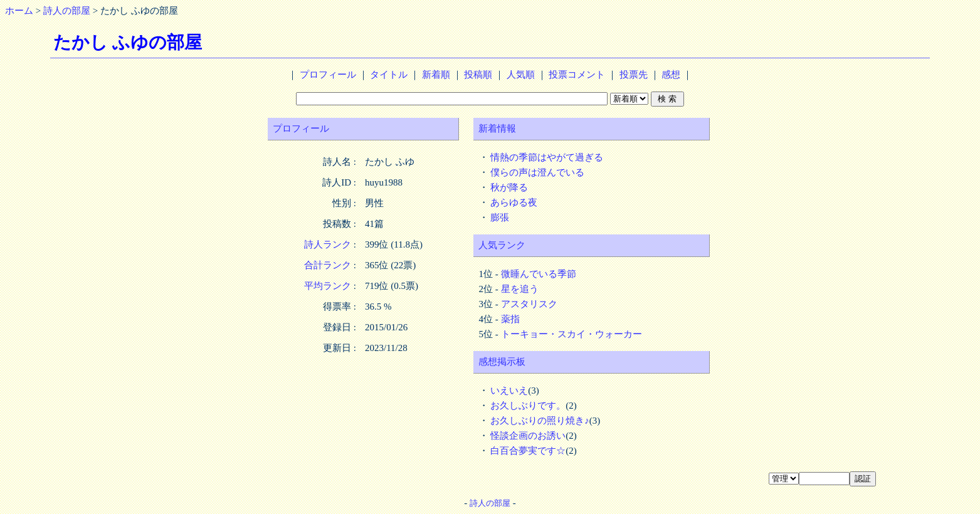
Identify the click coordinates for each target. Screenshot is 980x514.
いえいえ (509, 391)
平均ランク (328, 286)
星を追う (520, 289)
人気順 (521, 75)
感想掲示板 (502, 362)
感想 (671, 75)
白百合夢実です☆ (528, 451)
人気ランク (502, 245)
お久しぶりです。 (528, 406)
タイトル (389, 75)
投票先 (634, 75)
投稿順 (478, 75)
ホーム (19, 11)
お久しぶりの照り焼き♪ (540, 421)
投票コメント (577, 75)
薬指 (510, 319)
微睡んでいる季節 (539, 274)
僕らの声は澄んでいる (537, 172)
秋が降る (509, 187)
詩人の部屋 (67, 11)
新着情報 (497, 128)
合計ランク (328, 265)
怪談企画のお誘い (528, 436)
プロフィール (328, 75)
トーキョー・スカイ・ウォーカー (572, 334)
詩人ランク (328, 244)
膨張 (500, 218)
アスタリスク (529, 304)
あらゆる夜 (514, 202)
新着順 (436, 75)
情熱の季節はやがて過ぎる (547, 157)
